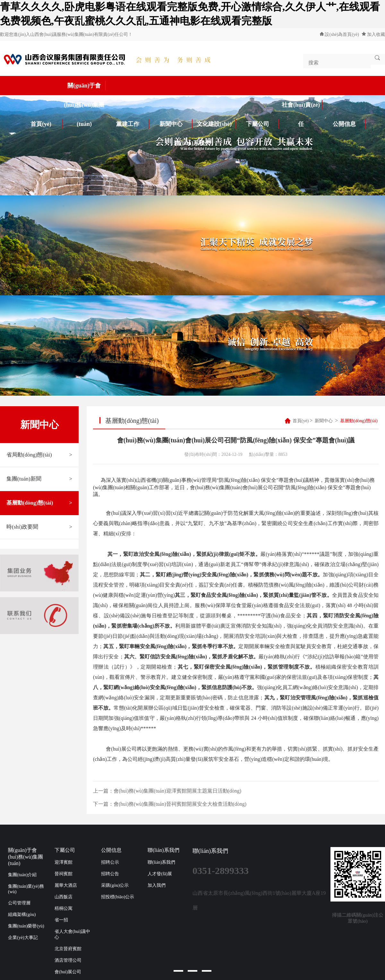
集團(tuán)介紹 (22, 875)
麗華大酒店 (66, 885)
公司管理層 (19, 903)
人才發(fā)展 (160, 874)
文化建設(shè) (216, 124)
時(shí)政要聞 (39, 527)
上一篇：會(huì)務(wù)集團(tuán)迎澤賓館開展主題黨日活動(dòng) (167, 791)
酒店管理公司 (68, 960)
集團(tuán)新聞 (39, 479)
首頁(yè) (47, 124)
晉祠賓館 (64, 874)
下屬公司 (263, 124)
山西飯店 (64, 897)
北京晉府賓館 (68, 949)
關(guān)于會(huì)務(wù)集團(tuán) (85, 88)
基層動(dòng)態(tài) (39, 503)
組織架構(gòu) (22, 914)
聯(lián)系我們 (192, 143)
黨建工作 (133, 124)
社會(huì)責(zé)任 (302, 107)
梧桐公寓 (64, 908)
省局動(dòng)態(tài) (39, 455)
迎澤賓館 (64, 862)
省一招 (61, 920)
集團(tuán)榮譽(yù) (26, 926)
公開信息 (349, 124)
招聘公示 (110, 862)
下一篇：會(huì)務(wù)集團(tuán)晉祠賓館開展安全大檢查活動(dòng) (170, 804)
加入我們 (157, 885)
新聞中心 (176, 124)
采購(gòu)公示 (115, 885)
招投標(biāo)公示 (118, 897)
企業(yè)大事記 (23, 938)
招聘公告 (110, 874)
